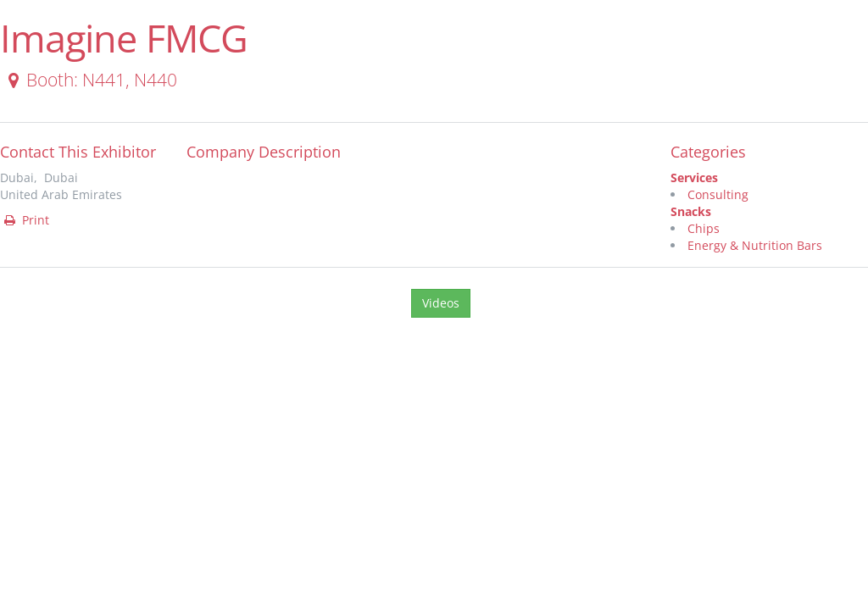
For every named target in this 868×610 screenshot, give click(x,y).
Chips (704, 228)
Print (25, 220)
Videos (441, 303)
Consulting (718, 194)
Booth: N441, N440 (89, 80)
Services (694, 177)
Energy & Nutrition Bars (755, 245)
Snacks (691, 211)
